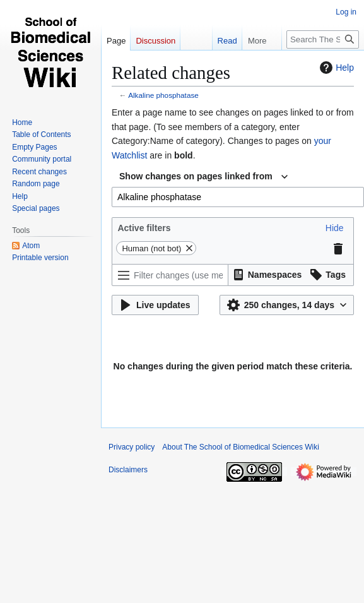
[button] (335, 228)
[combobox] (203, 177)
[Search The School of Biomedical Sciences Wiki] (323, 39)
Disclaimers (128, 470)
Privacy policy (132, 447)
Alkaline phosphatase (163, 95)
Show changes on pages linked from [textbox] (196, 176)
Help (335, 68)
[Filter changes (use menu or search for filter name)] (170, 275)
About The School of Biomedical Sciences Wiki (241, 447)
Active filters (144, 228)
